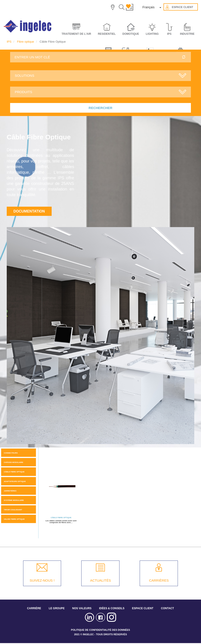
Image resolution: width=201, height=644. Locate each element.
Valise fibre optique (14, 519)
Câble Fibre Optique (14, 472)
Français (148, 7)
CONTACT (168, 608)
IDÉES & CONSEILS (112, 608)
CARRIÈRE (34, 608)
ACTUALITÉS (100, 580)
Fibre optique (26, 42)
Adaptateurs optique (15, 481)
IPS (9, 42)
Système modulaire (14, 500)
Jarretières (10, 491)
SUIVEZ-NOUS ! (42, 580)
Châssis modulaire (13, 462)
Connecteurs (11, 453)
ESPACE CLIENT (143, 608)
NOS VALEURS (82, 608)
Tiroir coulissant (13, 510)
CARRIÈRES (159, 580)
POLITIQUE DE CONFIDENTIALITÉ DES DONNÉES (100, 630)
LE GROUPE (57, 608)
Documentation (29, 211)
